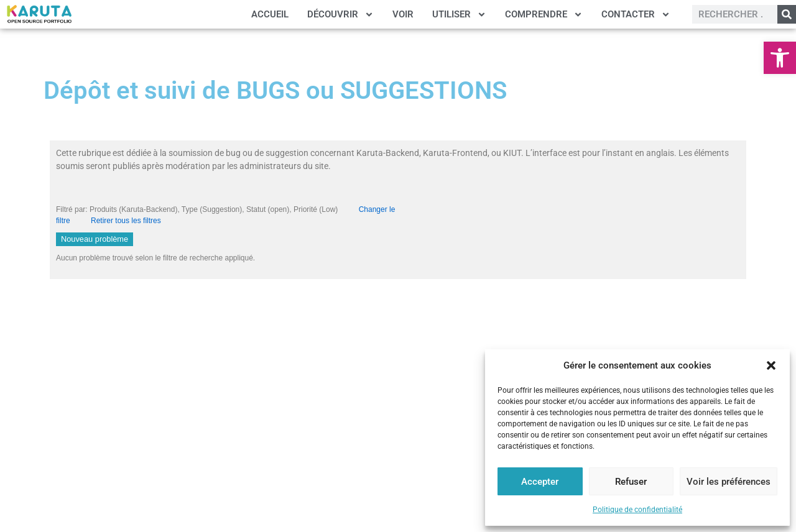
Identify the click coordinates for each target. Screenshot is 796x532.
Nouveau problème (95, 239)
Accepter (540, 482)
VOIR (403, 14)
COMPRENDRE (544, 15)
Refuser (631, 482)
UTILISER (459, 15)
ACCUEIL (270, 14)
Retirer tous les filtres (126, 221)
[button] (780, 58)
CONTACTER (636, 15)
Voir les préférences (729, 482)
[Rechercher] (787, 14)
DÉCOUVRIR (340, 15)
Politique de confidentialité (637, 510)
